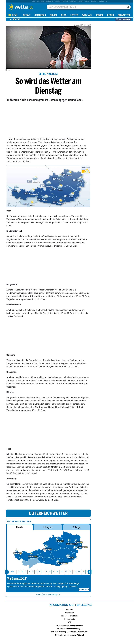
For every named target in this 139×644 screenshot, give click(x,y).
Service (99, 15)
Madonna (65, 1)
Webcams (87, 15)
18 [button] (87, 572)
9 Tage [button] (77, 527)
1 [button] (21, 572)
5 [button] (34, 572)
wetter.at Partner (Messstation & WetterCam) (70, 632)
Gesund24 (73, 1)
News (64, 15)
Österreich (49, 1)
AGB (70, 622)
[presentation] (7, 572)
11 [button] (56, 572)
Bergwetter (124, 15)
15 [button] (74, 572)
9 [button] (48, 572)
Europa (54, 15)
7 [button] (41, 572)
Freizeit (74, 15)
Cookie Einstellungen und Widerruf (70, 635)
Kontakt (69, 610)
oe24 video (41, 1)
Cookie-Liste (69, 619)
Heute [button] (20, 527)
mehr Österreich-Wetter (48, 595)
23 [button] (13, 572)
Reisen (87, 1)
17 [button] (83, 572)
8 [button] (45, 572)
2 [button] (24, 572)
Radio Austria (102, 1)
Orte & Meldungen (123, 20)
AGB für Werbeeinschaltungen (70, 629)
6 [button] (38, 572)
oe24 (34, 1)
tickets (93, 1)
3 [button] (28, 572)
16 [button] (78, 572)
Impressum (69, 613)
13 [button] (65, 572)
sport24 (57, 1)
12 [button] (61, 572)
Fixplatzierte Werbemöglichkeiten (69, 626)
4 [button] (31, 572)
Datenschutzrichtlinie (69, 616)
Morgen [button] (48, 527)
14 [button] (69, 572)
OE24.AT (27, 15)
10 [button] (52, 572)
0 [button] (17, 572)
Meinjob (81, 1)
